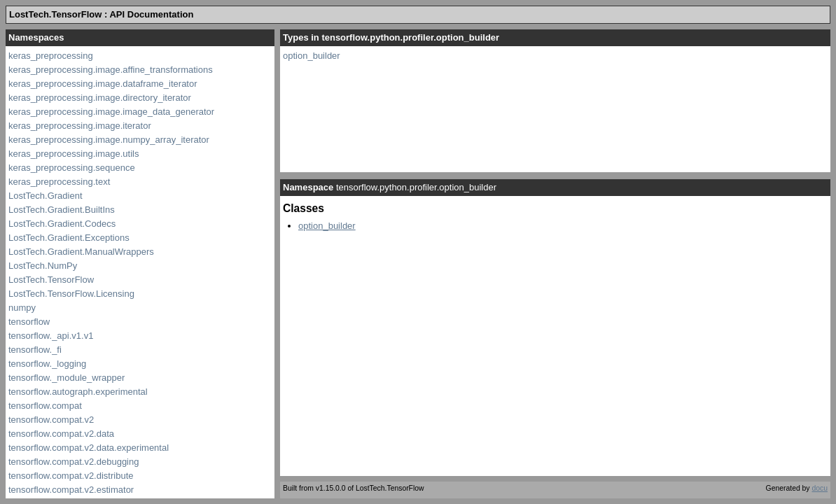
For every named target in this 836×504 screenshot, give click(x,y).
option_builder (312, 56)
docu (820, 488)
